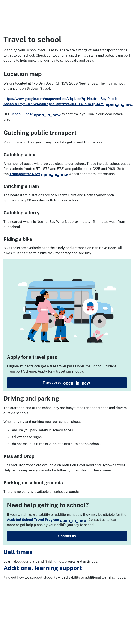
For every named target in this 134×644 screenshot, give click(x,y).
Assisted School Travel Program (47, 520)
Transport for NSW (39, 174)
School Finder (35, 114)
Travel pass (66, 383)
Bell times (18, 552)
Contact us (67, 536)
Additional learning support (43, 568)
